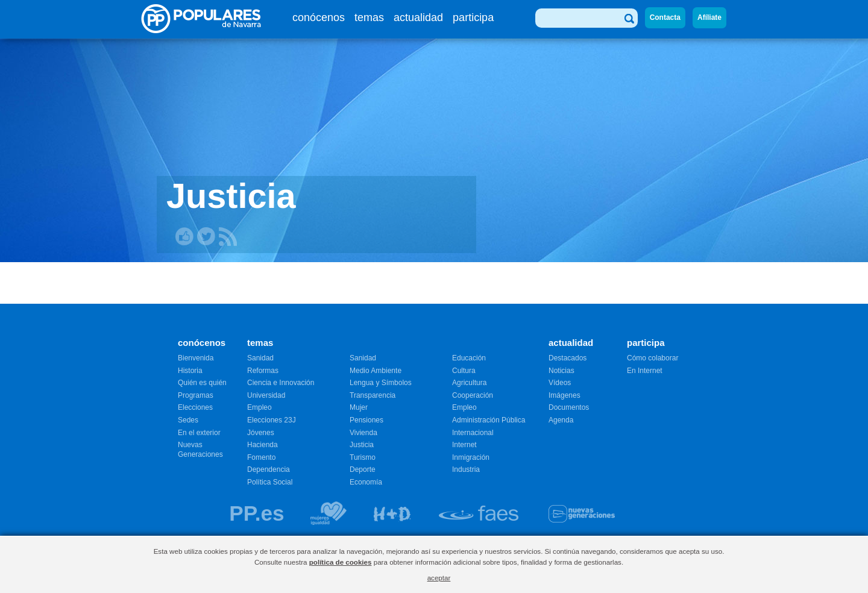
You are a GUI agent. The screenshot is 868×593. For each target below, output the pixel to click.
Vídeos (560, 383)
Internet (464, 445)
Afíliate (709, 17)
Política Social (270, 482)
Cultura (464, 371)
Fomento (261, 457)
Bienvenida (196, 358)
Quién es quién (202, 383)
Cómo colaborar (653, 358)
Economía (366, 482)
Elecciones (195, 407)
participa (473, 17)
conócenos (319, 17)
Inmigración (471, 457)
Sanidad (260, 358)
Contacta (665, 17)
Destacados (568, 358)
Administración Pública (489, 420)
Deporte (363, 469)
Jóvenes (261, 433)
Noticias (561, 371)
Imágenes (565, 395)
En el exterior (199, 433)
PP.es (256, 513)
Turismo (363, 457)
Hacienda (263, 445)
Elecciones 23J (272, 420)
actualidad (418, 17)
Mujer (359, 407)
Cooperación (473, 395)
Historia (190, 371)
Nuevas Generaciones (200, 450)
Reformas (263, 371)
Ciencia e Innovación (281, 383)
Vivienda (363, 433)
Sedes (188, 420)
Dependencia (269, 469)
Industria (466, 469)
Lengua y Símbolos (381, 383)
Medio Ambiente (376, 371)
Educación (469, 358)
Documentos (569, 407)
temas (369, 17)
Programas (196, 395)
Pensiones (366, 420)
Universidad (266, 395)
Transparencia (373, 395)
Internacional (473, 433)
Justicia (362, 445)
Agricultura (469, 383)
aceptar (439, 578)
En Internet (645, 371)
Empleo (259, 407)
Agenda (561, 420)
